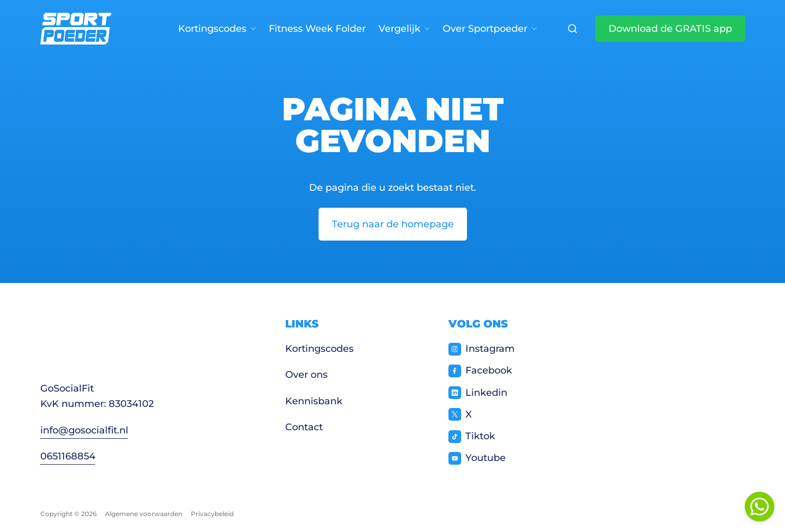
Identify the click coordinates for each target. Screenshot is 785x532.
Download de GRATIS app (670, 29)
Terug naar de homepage (393, 224)
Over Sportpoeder (490, 29)
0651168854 (68, 456)
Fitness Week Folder (317, 29)
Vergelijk (404, 29)
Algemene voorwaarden (144, 514)
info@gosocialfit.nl (84, 430)
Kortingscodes (217, 29)
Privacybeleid (212, 514)
